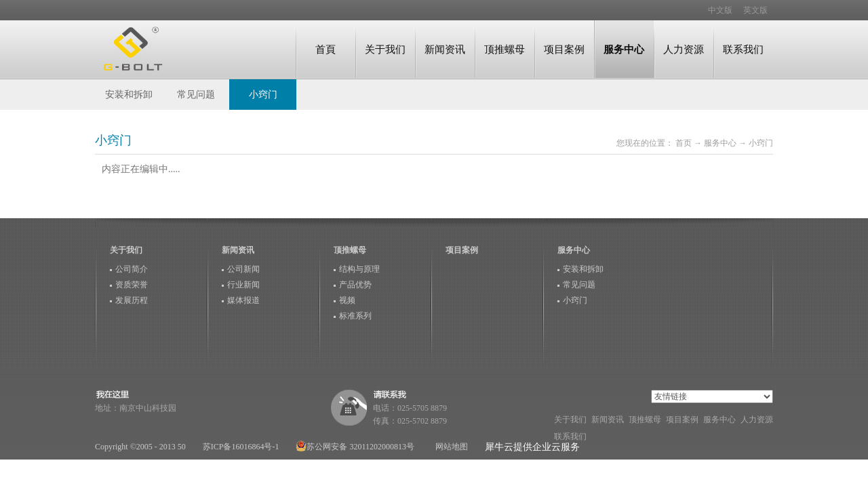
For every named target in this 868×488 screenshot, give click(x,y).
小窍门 (761, 143)
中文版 (720, 10)
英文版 (755, 10)
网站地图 (450, 447)
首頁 (325, 49)
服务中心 (720, 143)
